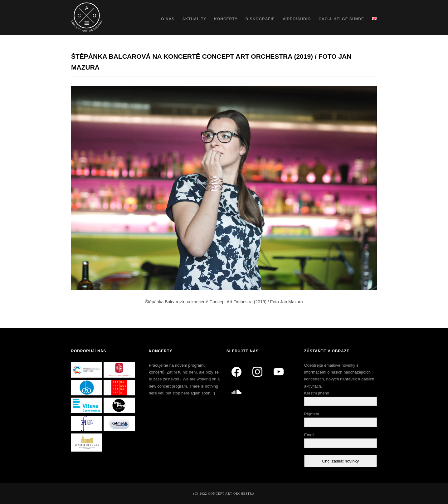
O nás (168, 19)
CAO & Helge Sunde (341, 19)
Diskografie (260, 19)
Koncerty (226, 19)
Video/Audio (297, 19)
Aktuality (194, 19)
